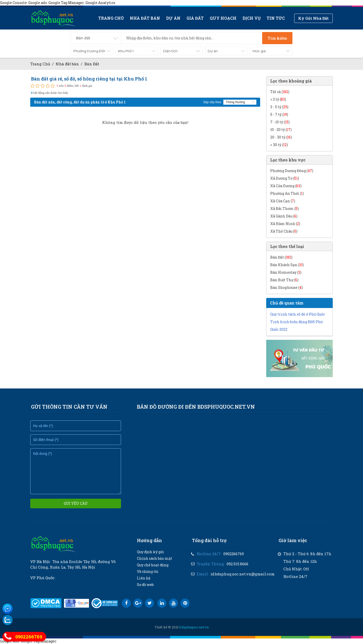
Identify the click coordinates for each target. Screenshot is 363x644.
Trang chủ (111, 18)
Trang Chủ (40, 64)
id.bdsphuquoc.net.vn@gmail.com (243, 574)
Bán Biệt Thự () (284, 280)
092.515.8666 (237, 564)
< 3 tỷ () (278, 99)
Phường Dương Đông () (292, 171)
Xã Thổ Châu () (284, 231)
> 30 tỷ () (279, 145)
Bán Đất (92, 64)
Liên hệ (144, 578)
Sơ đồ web (145, 585)
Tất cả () (280, 92)
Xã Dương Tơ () (285, 178)
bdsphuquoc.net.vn (194, 627)
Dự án (173, 18)
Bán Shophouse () (286, 287)
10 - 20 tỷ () (281, 130)
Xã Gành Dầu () (284, 216)
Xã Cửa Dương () (286, 186)
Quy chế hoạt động (153, 565)
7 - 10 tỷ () (280, 122)
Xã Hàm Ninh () (285, 224)
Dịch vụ (252, 18)
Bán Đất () (281, 257)
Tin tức (276, 18)
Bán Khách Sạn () (287, 265)
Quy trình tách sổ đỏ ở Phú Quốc (298, 314)
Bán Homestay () (286, 272)
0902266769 (234, 554)
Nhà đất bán (145, 18)
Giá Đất (195, 18)
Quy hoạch (223, 18)
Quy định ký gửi (150, 552)
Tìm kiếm (277, 38)
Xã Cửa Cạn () (283, 201)
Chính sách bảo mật (155, 558)
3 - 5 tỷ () (279, 107)
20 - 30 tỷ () (281, 137)
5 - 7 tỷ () (279, 114)
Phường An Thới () (287, 193)
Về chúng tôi (148, 571)
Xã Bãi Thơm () (284, 208)
